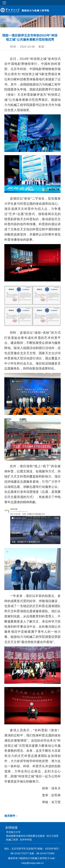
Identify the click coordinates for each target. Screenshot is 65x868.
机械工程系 (12, 840)
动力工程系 (52, 836)
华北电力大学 (13, 832)
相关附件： (11, 816)
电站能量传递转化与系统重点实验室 (25, 836)
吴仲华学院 (26, 840)
